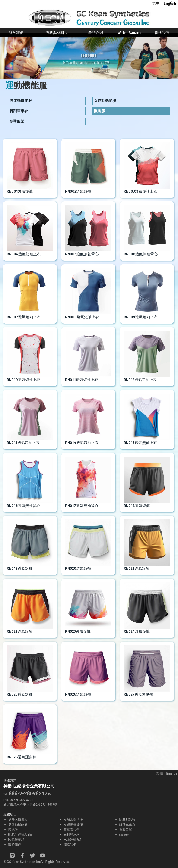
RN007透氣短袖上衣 (24, 317)
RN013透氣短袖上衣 (23, 443)
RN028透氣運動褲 (22, 757)
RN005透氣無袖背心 (82, 254)
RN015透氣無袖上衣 (140, 443)
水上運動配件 (73, 840)
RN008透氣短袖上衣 (82, 317)
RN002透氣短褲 (78, 191)
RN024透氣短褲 (137, 631)
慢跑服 (99, 111)
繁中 (156, 3)
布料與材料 (57, 33)
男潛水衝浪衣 (18, 820)
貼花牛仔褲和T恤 (20, 835)
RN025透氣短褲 (20, 694)
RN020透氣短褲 (78, 568)
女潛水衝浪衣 (73, 820)
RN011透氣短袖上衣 (82, 380)
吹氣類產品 (16, 840)
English (170, 3)
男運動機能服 (21, 101)
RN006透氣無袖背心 (141, 254)
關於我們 (16, 33)
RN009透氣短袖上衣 (141, 317)
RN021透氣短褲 (137, 568)
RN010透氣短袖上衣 (23, 380)
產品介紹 (97, 33)
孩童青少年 (72, 830)
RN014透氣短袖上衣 (82, 443)
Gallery (124, 835)
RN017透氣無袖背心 (82, 506)
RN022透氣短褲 (19, 631)
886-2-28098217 (28, 793)
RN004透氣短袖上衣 (24, 254)
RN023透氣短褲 (78, 631)
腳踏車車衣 (19, 111)
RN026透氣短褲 (78, 694)
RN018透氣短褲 (137, 506)
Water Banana (129, 33)
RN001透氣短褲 (20, 191)
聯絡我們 (162, 33)
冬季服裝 (17, 121)
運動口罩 (126, 830)
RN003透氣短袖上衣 (140, 191)
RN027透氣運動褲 (138, 694)
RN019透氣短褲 (20, 568)
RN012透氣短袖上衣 (140, 380)
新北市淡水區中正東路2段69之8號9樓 (30, 804)
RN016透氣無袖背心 (23, 506)
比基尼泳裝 (127, 820)
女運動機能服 (105, 101)
